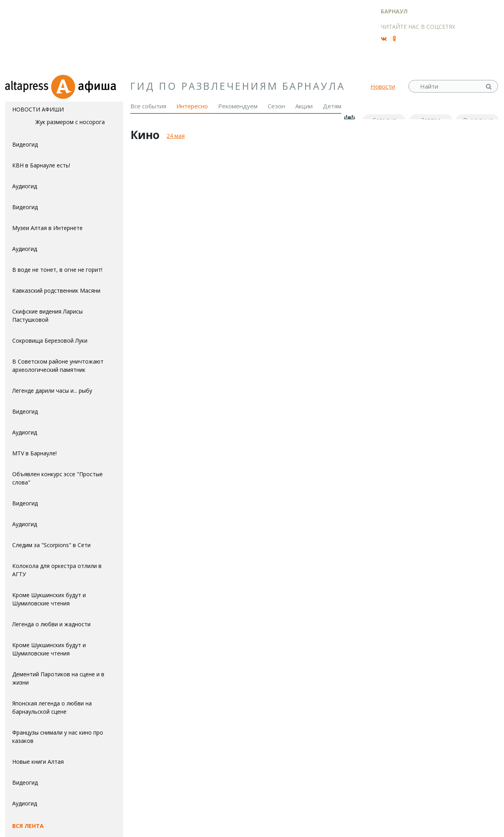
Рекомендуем (238, 106)
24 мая (176, 136)
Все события (148, 106)
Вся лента (28, 826)
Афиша (87, 86)
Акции (304, 106)
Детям (332, 106)
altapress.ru (28, 86)
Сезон (276, 106)
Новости (383, 86)
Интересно (192, 106)
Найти (489, 86)
